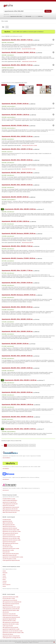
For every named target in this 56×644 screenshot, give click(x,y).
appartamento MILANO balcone (9, 526)
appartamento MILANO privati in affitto (10, 597)
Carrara (4, 586)
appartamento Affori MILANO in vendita (11, 624)
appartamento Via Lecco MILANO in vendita (12, 531)
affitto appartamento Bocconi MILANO (10, 627)
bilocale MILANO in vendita (8, 550)
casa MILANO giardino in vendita (9, 559)
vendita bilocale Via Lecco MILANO (10, 600)
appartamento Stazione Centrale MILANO (11, 636)
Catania (4, 571)
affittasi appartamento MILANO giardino (11, 554)
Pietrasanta (5, 573)
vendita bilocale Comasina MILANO (29, 61)
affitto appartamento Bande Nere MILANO (11, 511)
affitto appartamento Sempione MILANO (11, 604)
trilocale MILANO (6, 552)
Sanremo (4, 578)
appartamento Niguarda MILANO (9, 619)
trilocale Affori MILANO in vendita (29, 49)
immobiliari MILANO (7, 520)
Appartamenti (6, 15)
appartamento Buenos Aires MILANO (10, 616)
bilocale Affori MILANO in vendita (29, 169)
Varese (4, 574)
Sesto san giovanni (6, 585)
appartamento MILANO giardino (9, 542)
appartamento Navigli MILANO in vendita (11, 629)
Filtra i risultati (5, 21)
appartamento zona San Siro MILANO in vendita (12, 631)
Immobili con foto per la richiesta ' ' (14, 83)
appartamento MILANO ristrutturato (10, 528)
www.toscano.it (6, 490)
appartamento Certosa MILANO (9, 614)
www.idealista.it (6, 469)
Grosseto (4, 583)
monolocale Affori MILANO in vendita (29, 145)
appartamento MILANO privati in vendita (11, 548)
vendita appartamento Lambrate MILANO (11, 609)
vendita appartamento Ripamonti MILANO (11, 560)
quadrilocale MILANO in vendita (9, 621)
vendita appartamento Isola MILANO (10, 504)
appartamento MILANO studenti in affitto (11, 610)
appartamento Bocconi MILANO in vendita (11, 607)
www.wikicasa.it (6, 479)
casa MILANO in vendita (8, 547)
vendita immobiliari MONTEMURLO (10, 500)
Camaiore (5, 581)
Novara (4, 579)
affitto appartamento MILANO (9, 525)
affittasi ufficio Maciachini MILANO (10, 512)
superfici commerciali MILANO (9, 535)
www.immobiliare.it (6, 458)
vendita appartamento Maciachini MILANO (11, 617)
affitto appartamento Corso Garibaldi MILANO (12, 602)
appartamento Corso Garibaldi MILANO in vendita (13, 557)
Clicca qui (24, 642)
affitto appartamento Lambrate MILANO (11, 622)
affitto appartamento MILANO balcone (10, 533)
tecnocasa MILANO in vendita (9, 599)
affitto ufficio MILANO (7, 545)
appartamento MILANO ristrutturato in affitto (12, 540)
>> (34, 445)
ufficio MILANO (6, 612)
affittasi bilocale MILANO (8, 605)
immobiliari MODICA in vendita (9, 499)
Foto (7, 27)
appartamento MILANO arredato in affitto (11, 530)
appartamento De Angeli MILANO (9, 502)
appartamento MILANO (7, 521)
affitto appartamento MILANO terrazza (10, 543)
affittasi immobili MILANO (8, 523)
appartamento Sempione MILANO (10, 555)
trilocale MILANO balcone (8, 634)
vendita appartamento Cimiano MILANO (11, 507)
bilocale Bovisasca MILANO (28, 243)
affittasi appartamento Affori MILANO (10, 509)
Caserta (4, 576)
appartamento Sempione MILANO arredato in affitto (13, 633)
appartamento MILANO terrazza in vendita (11, 537)
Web (3, 27)
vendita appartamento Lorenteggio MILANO (12, 638)
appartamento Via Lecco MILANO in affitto (11, 538)
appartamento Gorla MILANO (9, 506)
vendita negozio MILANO (8, 626)
